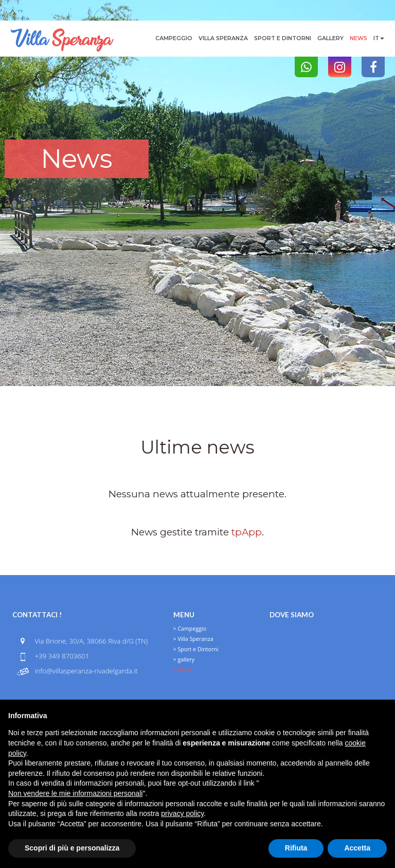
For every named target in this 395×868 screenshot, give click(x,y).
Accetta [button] (357, 848)
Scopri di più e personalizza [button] (72, 848)
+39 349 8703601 (62, 656)
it (379, 38)
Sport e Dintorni (283, 38)
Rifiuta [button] (296, 848)
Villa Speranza (223, 38)
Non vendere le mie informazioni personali (75, 793)
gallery (330, 38)
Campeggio (174, 38)
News (358, 38)
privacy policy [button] (182, 813)
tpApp (247, 532)
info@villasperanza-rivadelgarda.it (86, 671)
